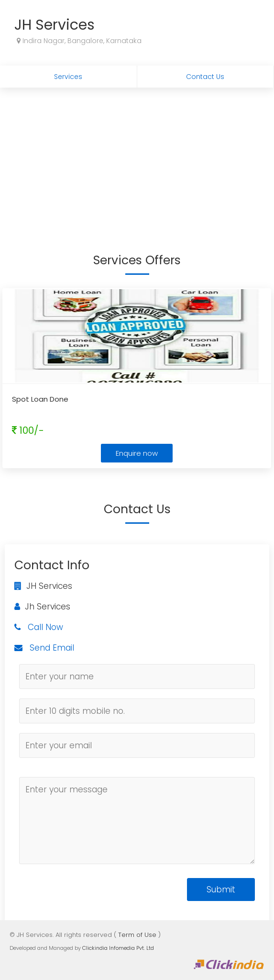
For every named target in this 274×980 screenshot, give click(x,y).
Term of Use (137, 935)
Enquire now (137, 453)
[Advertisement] (137, 159)
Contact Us (205, 77)
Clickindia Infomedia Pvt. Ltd (118, 948)
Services (68, 77)
